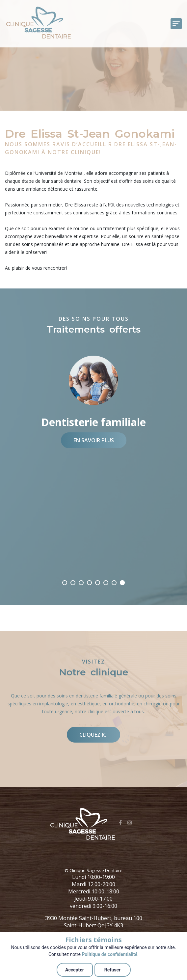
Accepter (75, 970)
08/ (65, 583)
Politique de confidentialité (109, 954)
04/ (98, 583)
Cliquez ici (93, 735)
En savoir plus (94, 440)
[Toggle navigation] (176, 24)
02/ (114, 583)
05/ (89, 583)
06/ (81, 583)
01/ (122, 583)
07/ (73, 583)
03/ (106, 583)
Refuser (112, 970)
